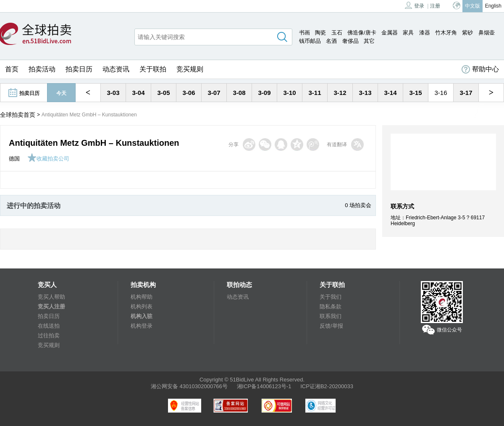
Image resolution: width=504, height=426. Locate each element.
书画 (304, 33)
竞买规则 (190, 69)
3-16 (441, 93)
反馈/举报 (331, 326)
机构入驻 (142, 316)
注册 (435, 6)
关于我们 (331, 297)
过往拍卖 (49, 335)
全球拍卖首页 (18, 115)
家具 (408, 33)
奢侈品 (350, 41)
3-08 (239, 93)
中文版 (472, 6)
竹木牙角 (446, 33)
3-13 (365, 93)
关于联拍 (153, 69)
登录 (415, 5)
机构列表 (142, 306)
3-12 (340, 93)
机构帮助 (142, 297)
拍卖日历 (79, 69)
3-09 (264, 93)
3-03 (113, 93)
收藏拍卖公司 (48, 159)
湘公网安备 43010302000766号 (189, 386)
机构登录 (142, 326)
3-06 (189, 93)
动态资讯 (116, 69)
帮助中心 (480, 69)
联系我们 (331, 316)
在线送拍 (49, 326)
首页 (12, 69)
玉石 (337, 33)
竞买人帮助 (51, 297)
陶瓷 (320, 33)
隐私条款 (331, 306)
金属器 (390, 33)
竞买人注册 (51, 306)
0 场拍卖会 (358, 205)
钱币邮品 (310, 41)
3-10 (289, 93)
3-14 (390, 93)
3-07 (214, 93)
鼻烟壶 (487, 33)
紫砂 (467, 33)
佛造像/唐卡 (362, 33)
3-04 (138, 93)
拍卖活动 (42, 69)
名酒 (331, 41)
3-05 (163, 93)
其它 (369, 41)
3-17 (466, 93)
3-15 (415, 93)
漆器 (425, 33)
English (493, 6)
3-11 (315, 93)
